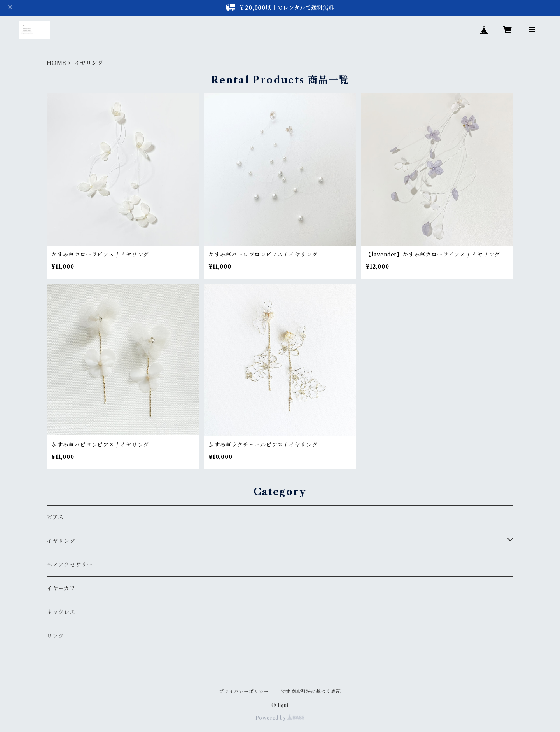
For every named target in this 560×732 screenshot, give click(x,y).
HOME (57, 63)
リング (55, 636)
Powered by (280, 718)
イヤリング (61, 541)
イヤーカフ (61, 588)
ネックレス (61, 612)
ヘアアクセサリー (70, 565)
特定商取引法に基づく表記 (311, 691)
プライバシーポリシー (244, 691)
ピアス (55, 517)
